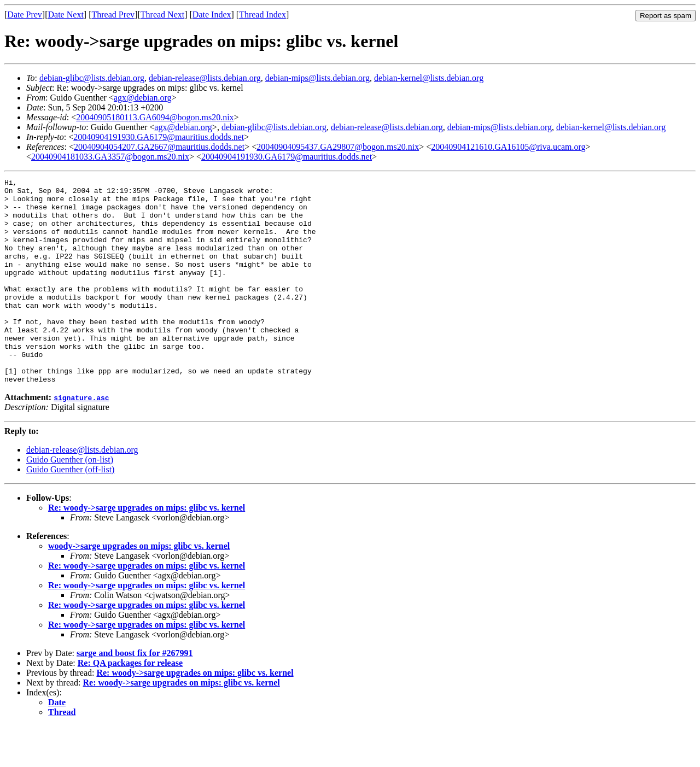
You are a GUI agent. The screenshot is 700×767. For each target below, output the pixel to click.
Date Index (212, 14)
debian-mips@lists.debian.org (317, 78)
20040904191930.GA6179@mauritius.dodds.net (159, 137)
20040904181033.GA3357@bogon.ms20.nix (110, 157)
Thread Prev (113, 14)
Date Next (66, 14)
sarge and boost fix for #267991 (135, 694)
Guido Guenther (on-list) (70, 500)
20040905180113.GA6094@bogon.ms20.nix (155, 117)
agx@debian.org (143, 98)
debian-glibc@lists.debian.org (92, 78)
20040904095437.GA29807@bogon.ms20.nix (338, 147)
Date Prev (25, 14)
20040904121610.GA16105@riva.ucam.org (508, 147)
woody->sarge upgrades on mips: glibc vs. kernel (139, 587)
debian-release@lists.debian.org (205, 78)
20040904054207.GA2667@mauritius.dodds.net (159, 147)
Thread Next (162, 14)
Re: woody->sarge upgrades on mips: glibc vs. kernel (147, 549)
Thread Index (262, 14)
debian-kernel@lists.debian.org (429, 78)
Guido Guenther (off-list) (70, 510)
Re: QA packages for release (130, 704)
